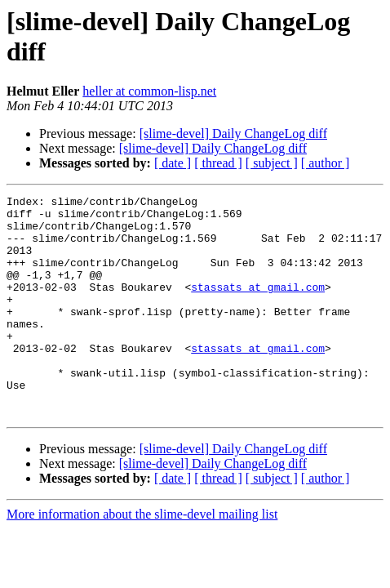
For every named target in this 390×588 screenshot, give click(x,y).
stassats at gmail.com (258, 306)
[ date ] (173, 163)
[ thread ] (218, 163)
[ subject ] (272, 163)
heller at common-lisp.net (149, 91)
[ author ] (326, 163)
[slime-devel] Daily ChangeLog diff (233, 134)
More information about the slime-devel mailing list (142, 558)
